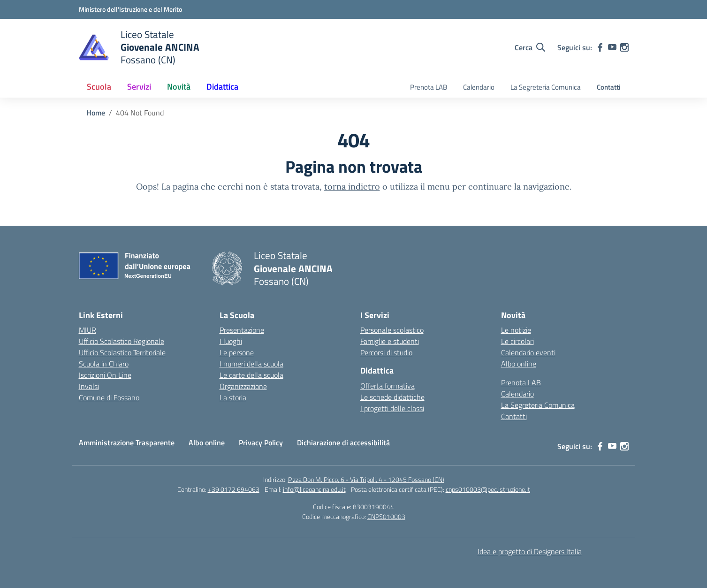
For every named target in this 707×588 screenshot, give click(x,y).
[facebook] (600, 47)
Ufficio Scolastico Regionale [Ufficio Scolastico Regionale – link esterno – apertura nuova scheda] (122, 341)
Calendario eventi (528, 352)
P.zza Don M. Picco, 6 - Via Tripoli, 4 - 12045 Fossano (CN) (366, 479)
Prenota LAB (429, 87)
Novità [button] (179, 87)
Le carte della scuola (251, 375)
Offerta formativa (388, 386)
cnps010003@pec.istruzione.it (488, 489)
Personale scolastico (392, 330)
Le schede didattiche (392, 397)
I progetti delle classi (392, 408)
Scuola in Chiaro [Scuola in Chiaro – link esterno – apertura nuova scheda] (104, 364)
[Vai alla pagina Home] (96, 113)
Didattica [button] (222, 87)
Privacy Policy (261, 443)
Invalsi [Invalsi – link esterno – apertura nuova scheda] (89, 386)
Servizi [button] (139, 87)
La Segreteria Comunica (546, 87)
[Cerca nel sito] (530, 47)
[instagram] (624, 47)
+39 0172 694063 (234, 489)
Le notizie (516, 330)
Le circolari (517, 341)
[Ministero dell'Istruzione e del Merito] (130, 9)
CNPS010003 (386, 516)
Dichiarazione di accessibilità (343, 443)
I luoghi (231, 341)
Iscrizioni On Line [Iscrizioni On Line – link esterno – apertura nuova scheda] (105, 375)
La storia (233, 397)
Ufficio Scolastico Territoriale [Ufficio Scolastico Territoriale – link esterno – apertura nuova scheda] (122, 352)
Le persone (237, 352)
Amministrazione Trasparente (127, 443)
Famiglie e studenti (390, 341)
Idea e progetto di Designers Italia (530, 551)
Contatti (609, 87)
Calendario (479, 87)
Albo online (519, 364)
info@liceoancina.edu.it (314, 489)
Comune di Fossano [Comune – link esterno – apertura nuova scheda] (109, 397)
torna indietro (352, 187)
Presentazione (242, 330)
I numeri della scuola (251, 364)
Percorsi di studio (386, 352)
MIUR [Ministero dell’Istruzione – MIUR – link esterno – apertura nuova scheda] (87, 330)
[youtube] (612, 47)
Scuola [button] (99, 87)
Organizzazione (243, 386)
